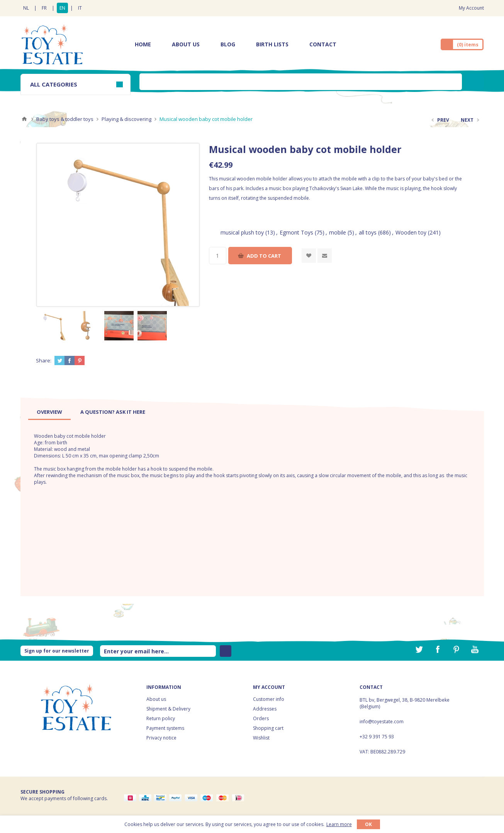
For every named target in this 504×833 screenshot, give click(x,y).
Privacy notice (161, 738)
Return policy (161, 718)
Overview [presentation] (49, 412)
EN (62, 8)
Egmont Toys (296, 232)
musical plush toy (242, 232)
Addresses (265, 709)
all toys (368, 232)
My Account (471, 8)
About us (156, 699)
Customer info (269, 699)
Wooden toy (411, 232)
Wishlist (261, 738)
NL (26, 8)
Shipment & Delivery (168, 709)
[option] (53, 326)
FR (44, 8)
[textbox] (301, 82)
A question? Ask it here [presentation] (113, 412)
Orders (261, 718)
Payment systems (165, 728)
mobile (338, 232)
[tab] (49, 412)
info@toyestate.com (382, 722)
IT (80, 8)
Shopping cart (268, 728)
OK (368, 824)
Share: (44, 360)
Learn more (339, 824)
